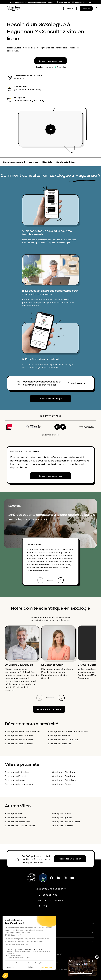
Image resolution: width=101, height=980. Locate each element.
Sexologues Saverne (15, 780)
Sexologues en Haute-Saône (19, 736)
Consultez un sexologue (50, 61)
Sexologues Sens (14, 814)
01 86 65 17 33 (50, 895)
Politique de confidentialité (50, 954)
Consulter (86, 8)
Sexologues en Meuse (59, 736)
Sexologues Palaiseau (63, 826)
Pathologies (14, 924)
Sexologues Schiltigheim (18, 772)
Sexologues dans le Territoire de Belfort (68, 732)
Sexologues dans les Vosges (19, 740)
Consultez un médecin (70, 859)
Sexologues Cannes (61, 814)
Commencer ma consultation (49, 709)
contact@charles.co (53, 900)
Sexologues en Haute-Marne (19, 744)
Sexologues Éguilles (62, 818)
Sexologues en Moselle (59, 744)
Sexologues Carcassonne (18, 822)
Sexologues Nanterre (16, 818)
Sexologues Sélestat (15, 776)
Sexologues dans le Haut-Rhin (63, 740)
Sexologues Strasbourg (64, 772)
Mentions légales (50, 962)
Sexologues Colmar (62, 784)
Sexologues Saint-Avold (64, 780)
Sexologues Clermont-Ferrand (20, 826)
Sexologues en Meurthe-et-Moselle (22, 732)
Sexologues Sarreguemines (19, 784)
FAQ (45, 906)
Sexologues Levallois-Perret (66, 822)
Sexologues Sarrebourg (64, 776)
